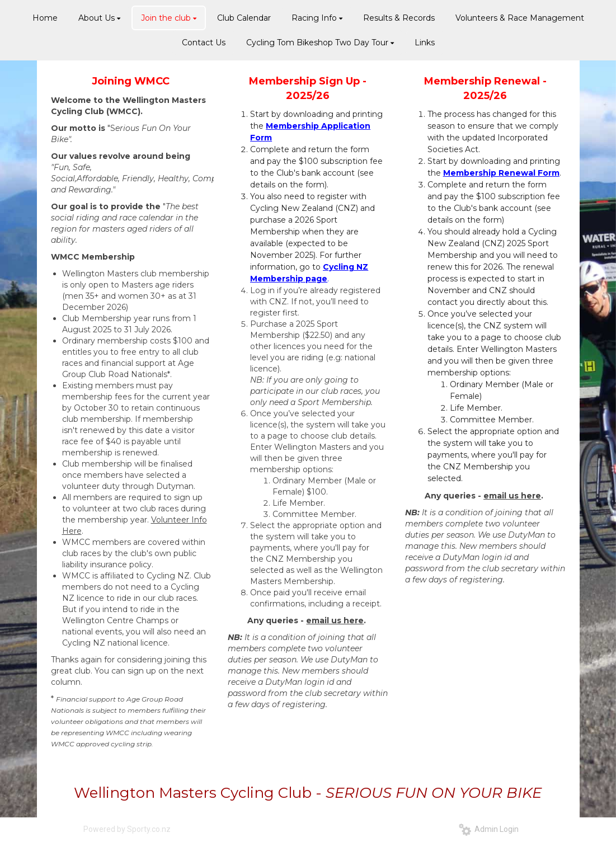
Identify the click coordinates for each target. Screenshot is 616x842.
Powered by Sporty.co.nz (127, 829)
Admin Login (489, 829)
